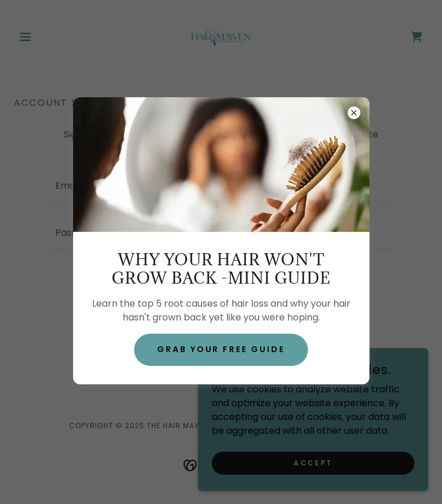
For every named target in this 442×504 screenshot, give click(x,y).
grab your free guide (221, 349)
